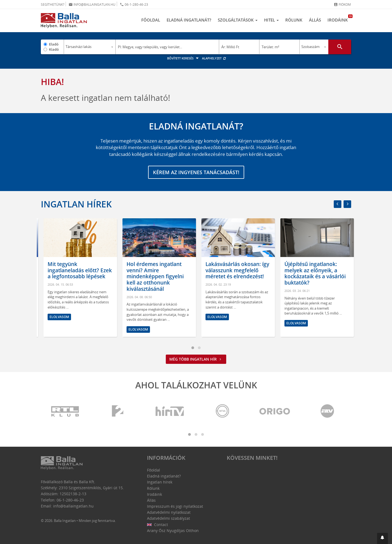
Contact (157, 525)
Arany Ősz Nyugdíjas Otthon (173, 531)
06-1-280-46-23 (134, 4)
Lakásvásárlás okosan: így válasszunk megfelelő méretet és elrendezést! (314, 270)
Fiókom (342, 4)
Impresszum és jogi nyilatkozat (175, 506)
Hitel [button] (271, 20)
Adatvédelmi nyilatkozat (169, 512)
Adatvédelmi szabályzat (169, 518)
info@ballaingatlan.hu (92, 4)
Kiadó (54, 49)
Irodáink (339, 19)
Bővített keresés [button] (184, 58)
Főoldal (151, 20)
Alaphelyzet (214, 58)
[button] (382, 538)
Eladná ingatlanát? (189, 20)
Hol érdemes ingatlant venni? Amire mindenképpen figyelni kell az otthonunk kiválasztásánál (231, 276)
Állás (315, 20)
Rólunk (294, 20)
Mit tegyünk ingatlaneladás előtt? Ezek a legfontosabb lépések (156, 270)
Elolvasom (57, 329)
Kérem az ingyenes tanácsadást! (196, 172)
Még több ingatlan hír (196, 359)
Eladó (54, 44)
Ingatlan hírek (76, 204)
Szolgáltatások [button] (238, 20)
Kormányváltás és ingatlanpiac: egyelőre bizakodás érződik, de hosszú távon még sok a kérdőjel (75, 276)
